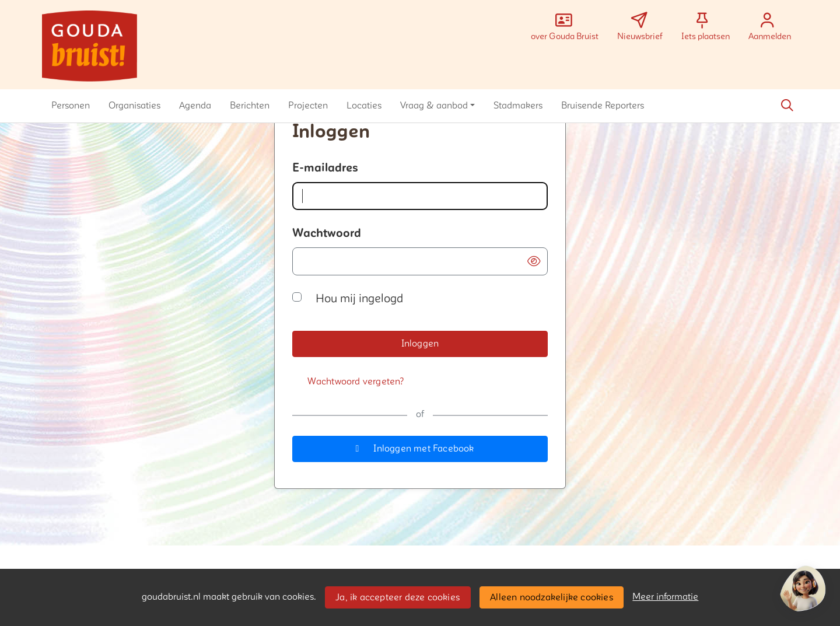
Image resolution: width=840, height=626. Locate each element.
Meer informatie (665, 597)
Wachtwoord (327, 233)
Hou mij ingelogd (359, 299)
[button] (71, 106)
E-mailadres (325, 168)
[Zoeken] (787, 106)
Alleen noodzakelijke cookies (552, 597)
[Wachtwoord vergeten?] (356, 382)
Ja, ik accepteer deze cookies (398, 597)
